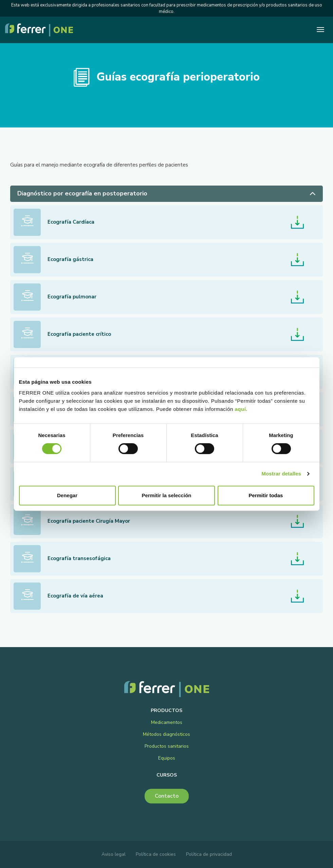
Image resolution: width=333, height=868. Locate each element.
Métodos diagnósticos (166, 734)
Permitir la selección (167, 495)
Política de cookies (156, 854)
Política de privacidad (209, 854)
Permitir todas (266, 495)
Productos (166, 710)
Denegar (67, 495)
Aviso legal (114, 854)
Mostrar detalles (281, 474)
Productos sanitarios (167, 746)
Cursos (167, 775)
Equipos (167, 758)
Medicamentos (167, 722)
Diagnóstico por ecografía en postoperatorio (166, 193)
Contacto (167, 796)
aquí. (241, 409)
